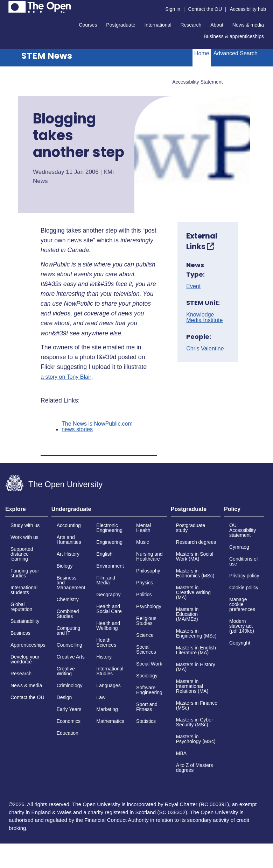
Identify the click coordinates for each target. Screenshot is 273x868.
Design (64, 697)
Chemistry (68, 599)
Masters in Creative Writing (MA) (193, 592)
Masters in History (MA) (196, 667)
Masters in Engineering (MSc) (196, 633)
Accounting (69, 525)
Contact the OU (205, 9)
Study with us (25, 525)
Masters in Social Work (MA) (195, 556)
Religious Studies (146, 621)
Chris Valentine (205, 349)
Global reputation (21, 607)
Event (193, 286)
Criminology (70, 685)
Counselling (69, 645)
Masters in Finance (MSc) (197, 705)
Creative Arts (71, 657)
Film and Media (106, 580)
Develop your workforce (25, 659)
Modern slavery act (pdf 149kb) (242, 626)
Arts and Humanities (69, 540)
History (104, 657)
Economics (69, 721)
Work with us (24, 537)
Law (101, 697)
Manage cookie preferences (242, 604)
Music (143, 542)
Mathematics (110, 721)
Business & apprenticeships (234, 36)
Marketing (107, 709)
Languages (108, 685)
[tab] (27, 511)
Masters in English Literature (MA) (196, 650)
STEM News (47, 56)
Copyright (240, 643)
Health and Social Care (109, 609)
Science (145, 635)
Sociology (147, 676)
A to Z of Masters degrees (195, 768)
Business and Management (71, 583)
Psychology (149, 606)
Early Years (69, 709)
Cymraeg (239, 547)
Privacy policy (244, 576)
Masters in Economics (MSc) (195, 573)
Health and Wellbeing (108, 626)
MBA (181, 753)
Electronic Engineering (109, 528)
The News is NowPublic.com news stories (97, 427)
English (104, 554)
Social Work (149, 664)
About (217, 25)
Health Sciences (106, 642)
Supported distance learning (22, 554)
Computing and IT (69, 631)
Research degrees (196, 542)
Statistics (146, 721)
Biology (65, 566)
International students (24, 590)
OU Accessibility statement (243, 530)
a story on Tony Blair (66, 377)
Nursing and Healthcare (149, 556)
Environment (110, 566)
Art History (68, 554)
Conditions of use (244, 561)
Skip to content (5, 5)
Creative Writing (66, 671)
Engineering (109, 542)
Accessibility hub (248, 9)
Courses (88, 25)
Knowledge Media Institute (204, 318)
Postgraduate (121, 25)
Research (191, 25)
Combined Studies (68, 614)
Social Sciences (146, 649)
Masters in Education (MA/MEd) (187, 614)
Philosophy (148, 571)
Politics (144, 595)
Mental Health (143, 528)
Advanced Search (236, 53)
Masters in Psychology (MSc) (196, 739)
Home (202, 53)
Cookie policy (244, 588)
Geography (108, 595)
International (158, 25)
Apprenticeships (28, 645)
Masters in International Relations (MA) (192, 686)
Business (20, 633)
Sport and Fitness (147, 707)
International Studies (110, 671)
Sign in (173, 9)
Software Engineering (149, 690)
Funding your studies (25, 573)
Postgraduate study (191, 528)
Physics (145, 583)
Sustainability (25, 621)
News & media (248, 25)
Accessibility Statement (197, 82)
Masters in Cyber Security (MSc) (195, 722)
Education (68, 733)
